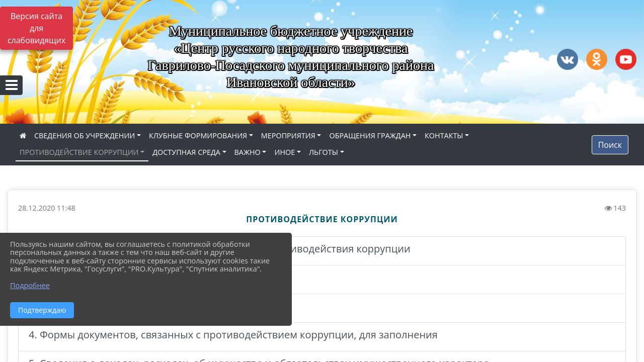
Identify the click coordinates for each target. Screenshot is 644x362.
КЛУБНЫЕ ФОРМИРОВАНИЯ (198, 135)
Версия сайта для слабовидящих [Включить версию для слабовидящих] (36, 28)
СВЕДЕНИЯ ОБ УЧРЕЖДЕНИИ (85, 135)
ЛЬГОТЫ (324, 152)
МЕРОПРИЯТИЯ (288, 135)
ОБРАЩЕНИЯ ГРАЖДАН (370, 135)
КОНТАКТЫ (444, 135)
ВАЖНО (248, 152)
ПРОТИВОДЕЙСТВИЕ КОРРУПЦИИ (79, 152)
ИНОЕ (285, 152)
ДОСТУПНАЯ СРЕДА (186, 152)
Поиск (610, 145)
